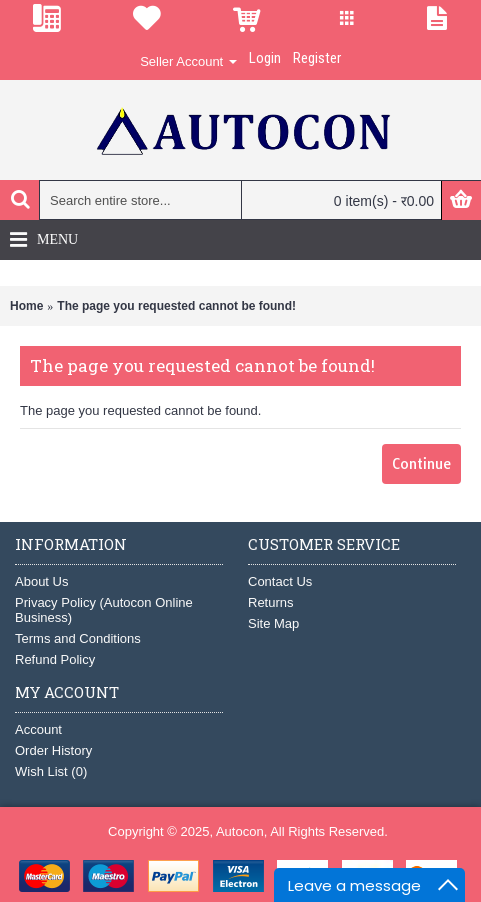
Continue (421, 464)
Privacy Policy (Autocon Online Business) (104, 610)
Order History (53, 750)
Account (38, 729)
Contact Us (280, 581)
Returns (271, 602)
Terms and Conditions (78, 638)
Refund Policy (55, 659)
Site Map (273, 623)
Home (26, 306)
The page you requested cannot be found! (176, 306)
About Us (41, 581)
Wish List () (51, 771)
